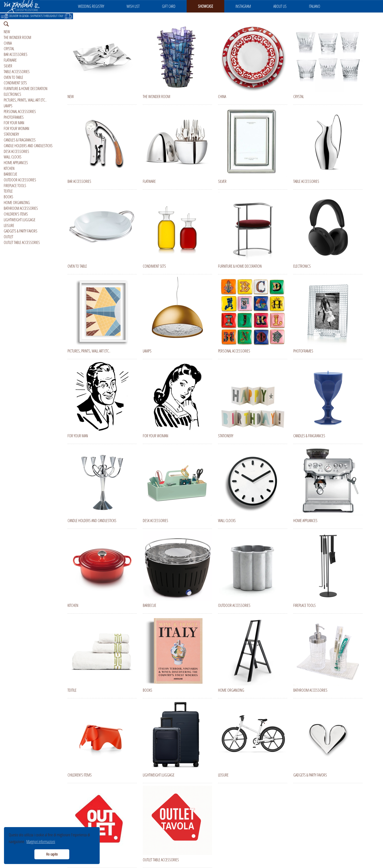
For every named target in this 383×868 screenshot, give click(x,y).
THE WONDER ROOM (17, 37)
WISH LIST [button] (133, 6)
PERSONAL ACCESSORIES (20, 111)
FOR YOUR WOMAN (16, 128)
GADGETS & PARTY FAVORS (21, 231)
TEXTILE (8, 191)
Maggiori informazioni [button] (41, 842)
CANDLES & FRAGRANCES (20, 140)
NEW (7, 32)
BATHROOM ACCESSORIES (21, 208)
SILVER (8, 66)
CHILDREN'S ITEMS (16, 214)
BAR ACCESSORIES (16, 54)
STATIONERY (11, 134)
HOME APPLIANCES (16, 163)
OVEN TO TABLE (13, 77)
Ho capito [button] (52, 854)
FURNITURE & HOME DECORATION (26, 89)
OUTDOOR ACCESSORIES (20, 180)
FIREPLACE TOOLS (15, 186)
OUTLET (8, 237)
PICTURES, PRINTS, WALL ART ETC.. (25, 100)
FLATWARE (10, 60)
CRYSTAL (9, 49)
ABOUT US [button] (280, 6)
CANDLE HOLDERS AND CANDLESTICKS (28, 146)
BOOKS (8, 197)
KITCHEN (9, 168)
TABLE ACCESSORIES (17, 72)
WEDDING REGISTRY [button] (91, 6)
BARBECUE (10, 174)
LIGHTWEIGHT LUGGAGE (20, 220)
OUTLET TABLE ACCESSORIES (22, 242)
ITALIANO (315, 6)
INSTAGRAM (243, 6)
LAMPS (8, 106)
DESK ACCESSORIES (16, 151)
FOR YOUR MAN (14, 123)
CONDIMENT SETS (15, 83)
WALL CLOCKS (13, 157)
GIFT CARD (169, 6)
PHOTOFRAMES (14, 117)
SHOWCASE (205, 6)
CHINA (8, 43)
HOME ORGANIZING (17, 203)
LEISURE (9, 225)
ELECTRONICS (12, 94)
